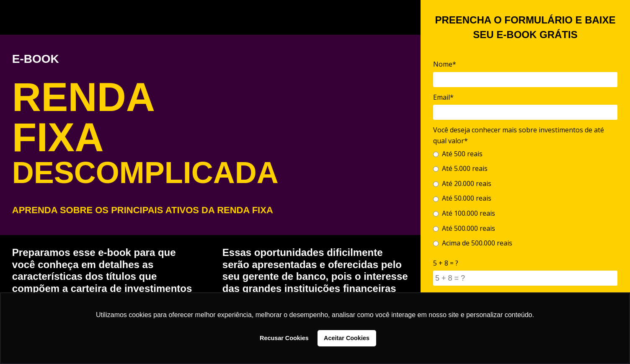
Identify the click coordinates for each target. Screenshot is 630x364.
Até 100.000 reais (464, 213)
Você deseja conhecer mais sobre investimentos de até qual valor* (519, 135)
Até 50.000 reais (462, 198)
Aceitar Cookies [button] (347, 338)
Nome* (445, 64)
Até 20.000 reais (462, 183)
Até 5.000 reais (460, 168)
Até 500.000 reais (464, 228)
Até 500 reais (458, 154)
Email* (443, 97)
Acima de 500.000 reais (473, 243)
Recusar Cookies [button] (284, 338)
